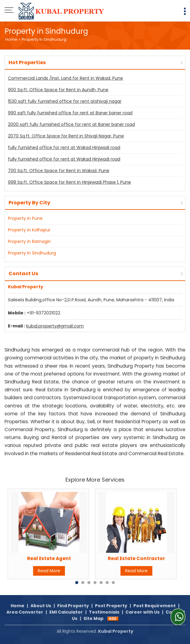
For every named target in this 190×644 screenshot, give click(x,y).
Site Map (93, 618)
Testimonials (104, 612)
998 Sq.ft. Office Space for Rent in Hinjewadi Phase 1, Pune (69, 182)
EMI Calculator (66, 612)
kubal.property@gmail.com (55, 326)
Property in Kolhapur (29, 230)
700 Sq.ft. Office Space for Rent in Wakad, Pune (59, 171)
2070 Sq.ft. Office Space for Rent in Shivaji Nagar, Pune (66, 136)
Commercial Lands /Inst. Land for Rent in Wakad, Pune (65, 78)
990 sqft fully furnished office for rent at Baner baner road (70, 113)
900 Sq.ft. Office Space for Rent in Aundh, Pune (58, 90)
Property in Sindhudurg (32, 253)
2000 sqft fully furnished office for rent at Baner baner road (71, 124)
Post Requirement (155, 606)
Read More (49, 571)
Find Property (73, 606)
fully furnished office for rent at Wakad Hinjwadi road (64, 147)
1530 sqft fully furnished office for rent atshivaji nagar (65, 101)
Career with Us (142, 612)
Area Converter (25, 612)
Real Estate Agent (49, 558)
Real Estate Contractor (136, 558)
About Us (41, 606)
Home (11, 39)
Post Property (111, 606)
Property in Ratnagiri (29, 241)
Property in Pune (25, 218)
